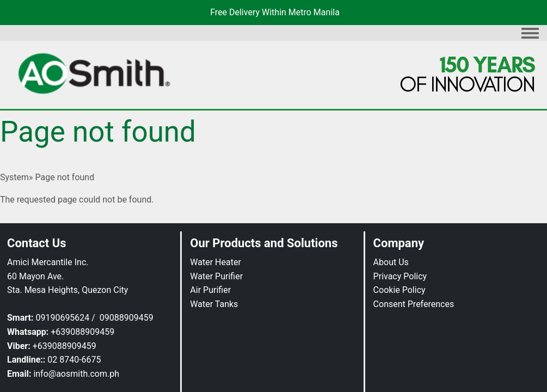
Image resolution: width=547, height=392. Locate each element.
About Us (391, 262)
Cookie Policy (400, 290)
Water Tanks (214, 304)
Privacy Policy (400, 276)
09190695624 (62, 318)
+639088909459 (82, 332)
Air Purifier (210, 290)
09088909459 (127, 318)
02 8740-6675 (74, 360)
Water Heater (216, 262)
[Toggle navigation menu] (530, 34)
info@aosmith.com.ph (76, 374)
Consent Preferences (414, 304)
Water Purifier (216, 276)
